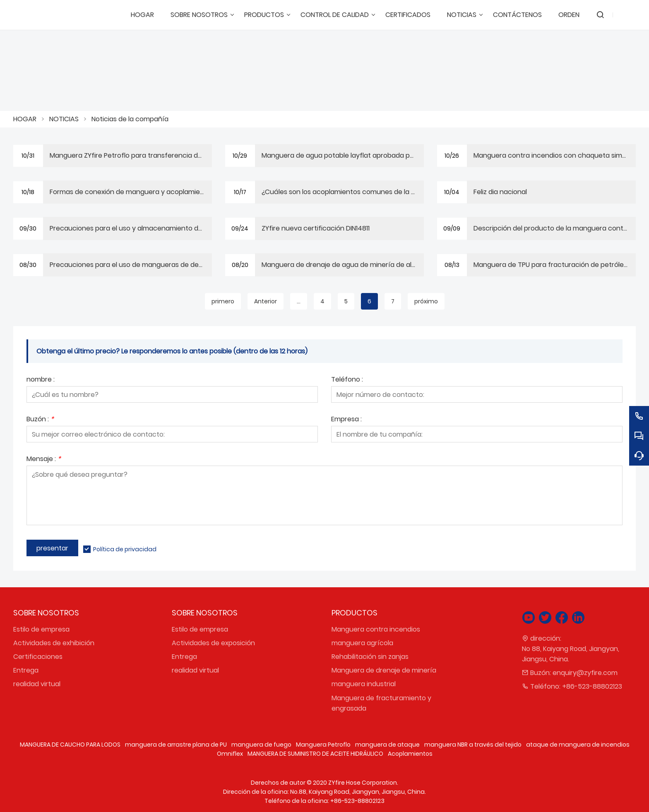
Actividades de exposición (213, 643)
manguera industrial (364, 684)
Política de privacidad (125, 549)
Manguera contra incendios (376, 629)
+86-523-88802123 (592, 686)
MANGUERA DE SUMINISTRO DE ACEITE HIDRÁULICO (315, 754)
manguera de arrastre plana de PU (176, 745)
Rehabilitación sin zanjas (370, 657)
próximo (426, 301)
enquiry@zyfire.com (585, 673)
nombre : (41, 380)
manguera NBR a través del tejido (473, 745)
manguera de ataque (387, 745)
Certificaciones (38, 657)
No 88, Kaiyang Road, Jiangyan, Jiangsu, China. (571, 654)
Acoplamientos (410, 754)
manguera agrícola (362, 643)
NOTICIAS (64, 119)
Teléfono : (347, 380)
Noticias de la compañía (130, 119)
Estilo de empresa (41, 629)
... (299, 301)
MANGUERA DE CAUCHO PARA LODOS (70, 745)
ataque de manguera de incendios (578, 745)
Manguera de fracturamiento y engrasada (381, 703)
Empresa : (346, 420)
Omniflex (230, 754)
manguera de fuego (261, 745)
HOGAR (25, 119)
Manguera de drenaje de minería (384, 670)
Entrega (26, 670)
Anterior (266, 301)
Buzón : (40, 420)
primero (223, 301)
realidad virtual (37, 684)
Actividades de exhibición (54, 643)
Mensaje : (44, 460)
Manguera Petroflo (323, 745)
